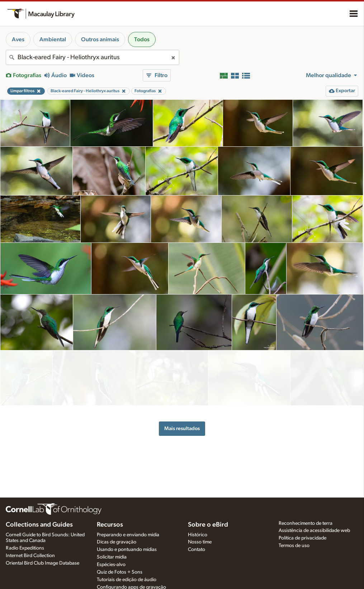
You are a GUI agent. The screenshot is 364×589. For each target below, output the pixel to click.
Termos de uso (294, 546)
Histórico (198, 535)
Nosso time (200, 542)
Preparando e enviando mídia (128, 535)
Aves (18, 39)
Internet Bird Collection (30, 556)
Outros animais (100, 39)
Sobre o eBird (208, 525)
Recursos (110, 525)
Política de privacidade (302, 538)
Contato (197, 550)
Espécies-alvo (111, 565)
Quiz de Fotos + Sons (120, 572)
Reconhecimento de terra (306, 523)
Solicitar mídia (112, 557)
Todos (142, 39)
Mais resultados (182, 408)
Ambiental (53, 39)
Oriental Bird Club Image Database (42, 563)
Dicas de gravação (117, 542)
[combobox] (93, 57)
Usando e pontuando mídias (127, 550)
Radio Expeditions (25, 548)
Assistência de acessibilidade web (314, 531)
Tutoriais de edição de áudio (127, 580)
